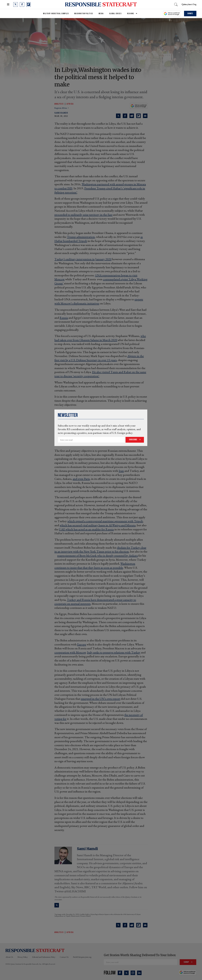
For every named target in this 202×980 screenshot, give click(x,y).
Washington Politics (84, 14)
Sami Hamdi (87, 849)
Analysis (59, 104)
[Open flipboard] (28, 4)
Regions (131, 14)
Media (101, 14)
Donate (190, 14)
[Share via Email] (145, 925)
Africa (70, 104)
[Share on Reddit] (132, 925)
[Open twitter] (16, 4)
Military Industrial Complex (56, 14)
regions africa (61, 108)
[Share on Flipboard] (138, 925)
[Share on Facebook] (125, 925)
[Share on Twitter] (118, 925)
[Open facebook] (22, 4)
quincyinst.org (189, 4)
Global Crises (115, 14)
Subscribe (133, 440)
